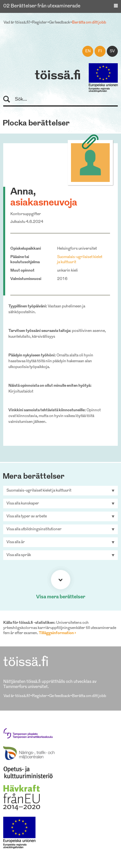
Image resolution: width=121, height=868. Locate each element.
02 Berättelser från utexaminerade (42, 6)
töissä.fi (58, 76)
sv (112, 51)
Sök (10, 100)
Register (40, 23)
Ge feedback (60, 23)
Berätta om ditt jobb (89, 23)
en (88, 51)
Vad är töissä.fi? (17, 23)
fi (100, 51)
